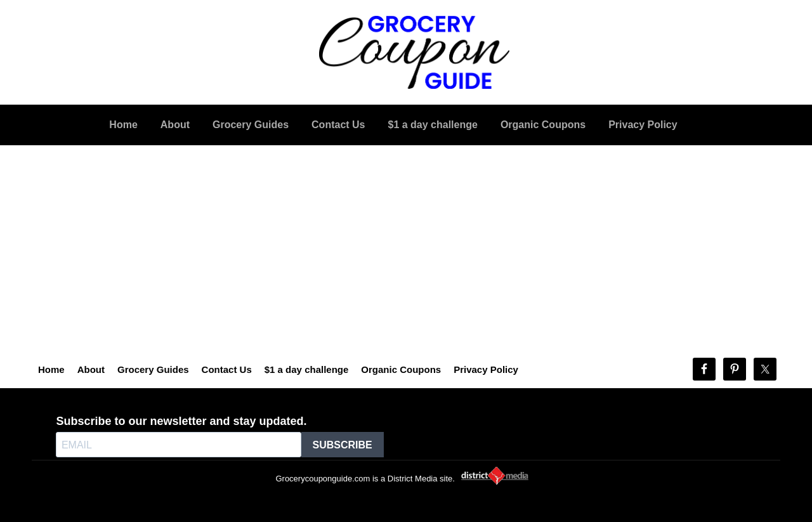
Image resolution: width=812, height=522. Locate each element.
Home (51, 369)
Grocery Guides (153, 369)
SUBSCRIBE (343, 445)
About (91, 369)
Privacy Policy (486, 369)
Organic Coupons (401, 369)
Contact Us (227, 369)
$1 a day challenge (307, 369)
